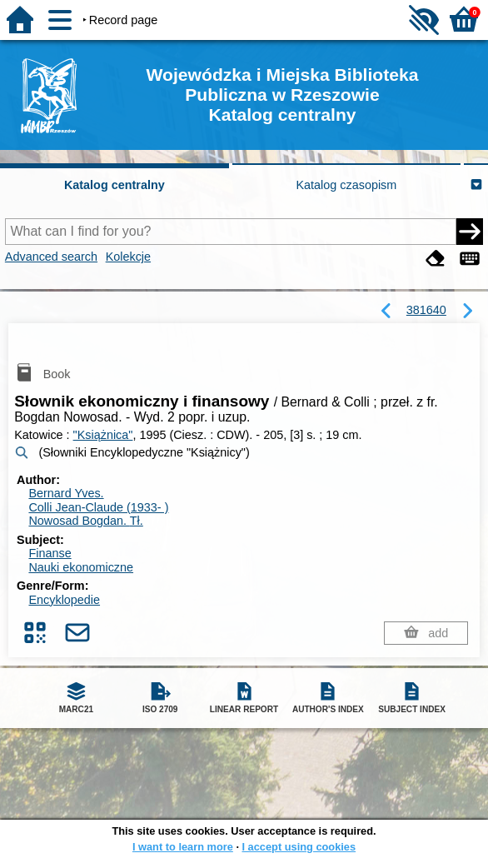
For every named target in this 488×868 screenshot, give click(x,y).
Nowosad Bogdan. (85, 521)
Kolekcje (128, 257)
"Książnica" (103, 435)
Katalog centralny (115, 185)
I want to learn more (183, 847)
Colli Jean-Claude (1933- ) (98, 507)
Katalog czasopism (347, 185)
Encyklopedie (64, 600)
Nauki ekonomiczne (81, 567)
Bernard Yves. (66, 493)
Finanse (50, 553)
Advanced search (51, 257)
